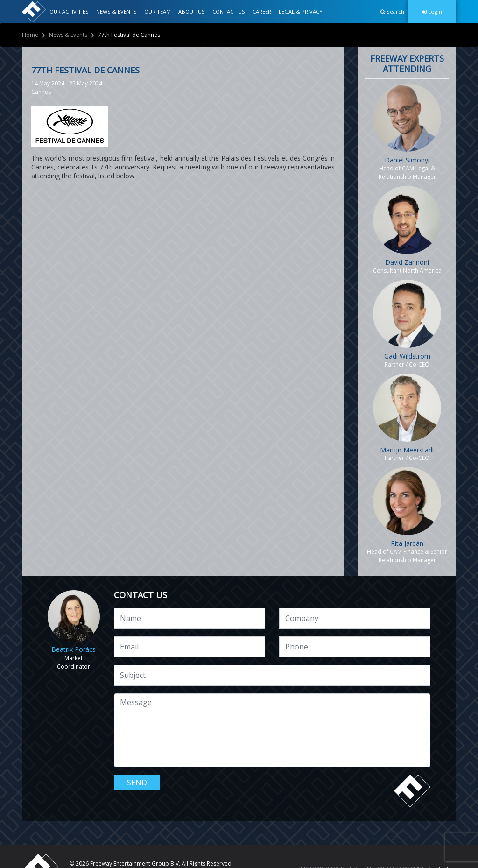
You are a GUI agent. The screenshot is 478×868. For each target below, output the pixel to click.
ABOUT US (192, 11)
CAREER (262, 11)
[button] (392, 12)
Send (137, 783)
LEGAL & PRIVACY (301, 11)
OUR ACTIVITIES (69, 11)
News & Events (68, 35)
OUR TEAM (158, 11)
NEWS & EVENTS (116, 11)
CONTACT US (229, 11)
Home (30, 35)
